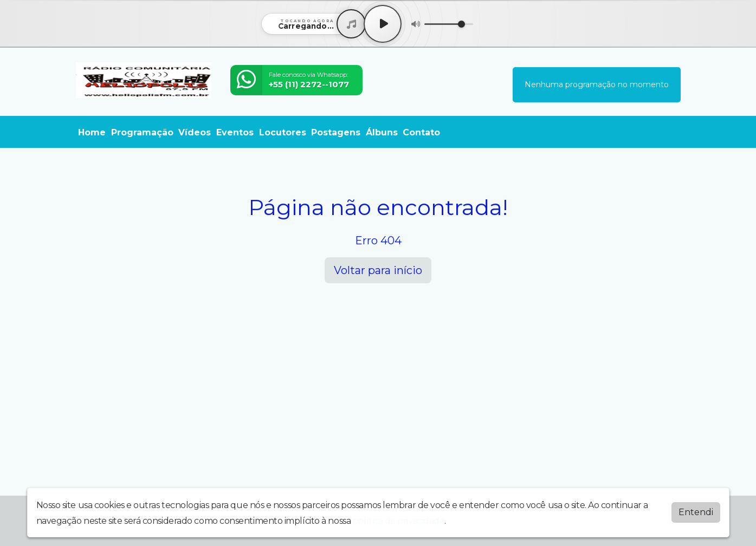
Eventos (235, 132)
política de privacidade (399, 521)
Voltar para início (378, 270)
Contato (421, 132)
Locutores (283, 132)
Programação (142, 132)
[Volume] (449, 24)
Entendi (696, 512)
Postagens (336, 132)
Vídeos (195, 132)
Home (92, 132)
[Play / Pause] (383, 24)
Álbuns (382, 132)
